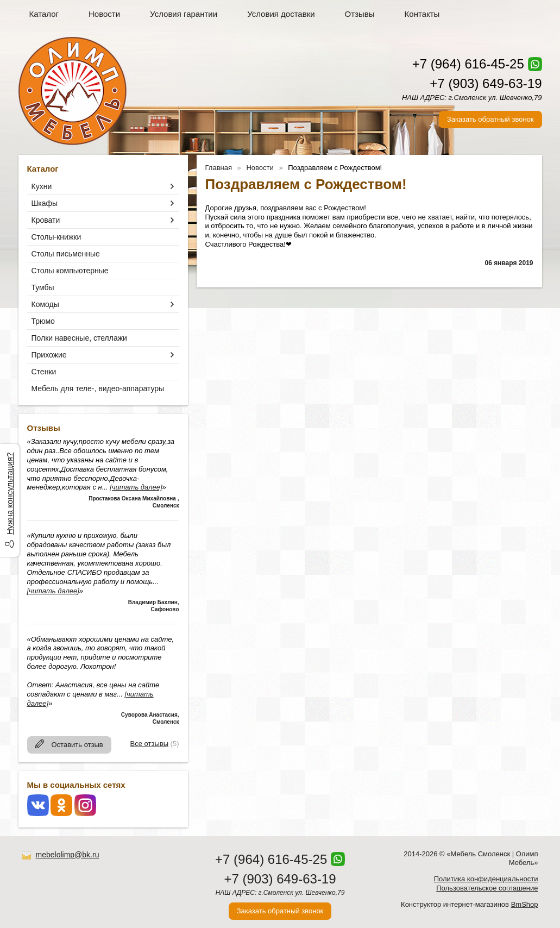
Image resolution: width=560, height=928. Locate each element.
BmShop (525, 904)
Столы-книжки (56, 237)
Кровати (46, 220)
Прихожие (49, 355)
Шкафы (45, 203)
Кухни (42, 186)
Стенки (44, 372)
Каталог (44, 14)
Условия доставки (281, 14)
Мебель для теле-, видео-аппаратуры (98, 388)
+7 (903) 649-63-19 (486, 83)
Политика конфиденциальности (486, 879)
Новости (104, 14)
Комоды (45, 304)
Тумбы (43, 287)
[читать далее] (136, 487)
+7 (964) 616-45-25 (468, 64)
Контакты (422, 14)
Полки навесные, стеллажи (79, 338)
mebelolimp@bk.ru (68, 855)
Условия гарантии (184, 14)
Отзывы (360, 14)
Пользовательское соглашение (487, 888)
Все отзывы (149, 744)
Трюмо (43, 321)
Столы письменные (66, 254)
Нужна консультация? (10, 494)
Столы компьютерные (70, 271)
